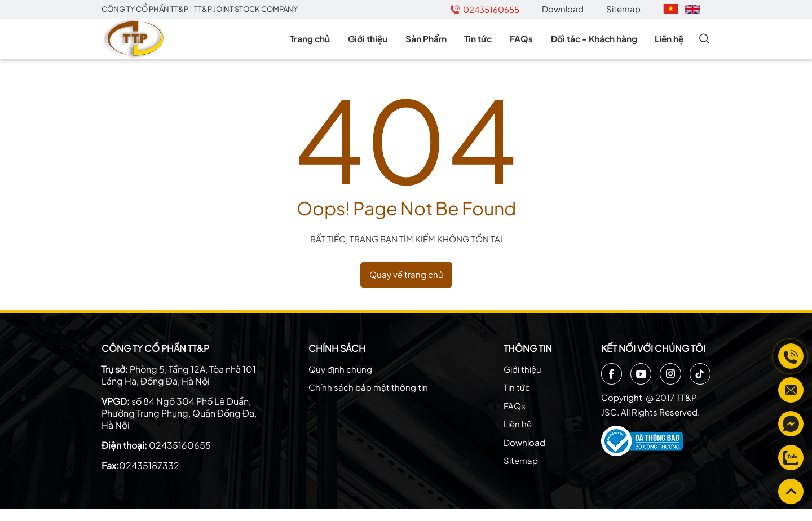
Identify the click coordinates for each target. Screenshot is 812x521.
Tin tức (486, 45)
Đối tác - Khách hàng (596, 45)
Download (563, 9)
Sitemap (623, 9)
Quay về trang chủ (406, 287)
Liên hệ (671, 45)
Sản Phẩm (436, 45)
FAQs (524, 45)
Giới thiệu (380, 45)
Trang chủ (325, 45)
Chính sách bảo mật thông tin (368, 399)
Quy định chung (340, 381)
